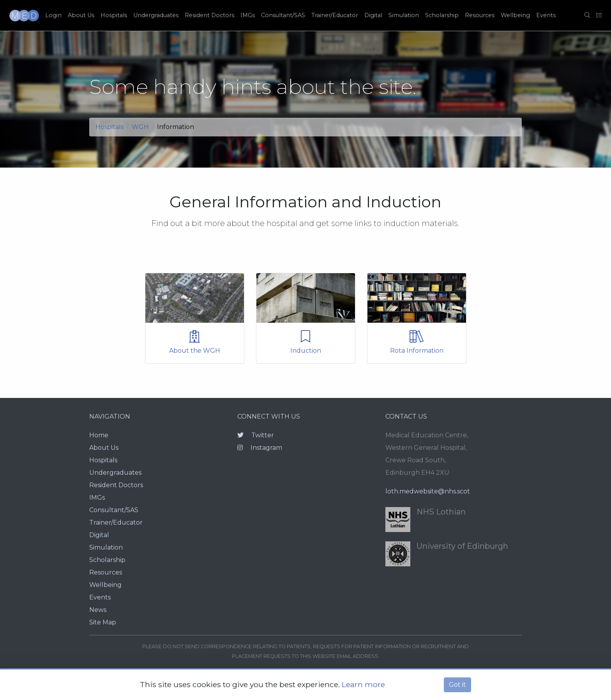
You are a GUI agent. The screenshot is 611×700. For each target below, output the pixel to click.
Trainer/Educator (335, 15)
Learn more (363, 684)
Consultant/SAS (283, 15)
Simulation (404, 15)
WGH (140, 127)
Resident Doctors (209, 15)
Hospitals (114, 15)
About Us (81, 15)
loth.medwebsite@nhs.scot (428, 491)
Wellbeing (515, 15)
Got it (457, 685)
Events (546, 15)
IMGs (248, 15)
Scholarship (442, 15)
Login (53, 15)
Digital (373, 15)
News (98, 610)
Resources (480, 15)
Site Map (103, 622)
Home (99, 435)
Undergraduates (156, 15)
